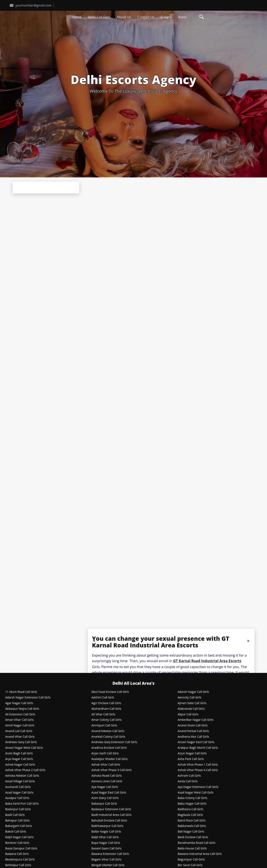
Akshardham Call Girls (106, 709)
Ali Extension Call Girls (20, 714)
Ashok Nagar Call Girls (20, 765)
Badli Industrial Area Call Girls (111, 815)
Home (76, 17)
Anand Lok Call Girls (19, 731)
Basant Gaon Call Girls (106, 849)
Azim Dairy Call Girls (105, 798)
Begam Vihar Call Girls (106, 860)
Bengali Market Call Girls (108, 865)
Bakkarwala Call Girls (192, 826)
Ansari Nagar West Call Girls (24, 748)
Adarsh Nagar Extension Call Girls (28, 698)
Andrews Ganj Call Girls (21, 742)
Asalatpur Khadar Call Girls (110, 759)
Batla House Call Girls (192, 849)
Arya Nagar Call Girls (19, 759)
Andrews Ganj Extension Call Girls (114, 742)
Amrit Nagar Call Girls (20, 725)
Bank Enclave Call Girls (193, 837)
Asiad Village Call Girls (20, 781)
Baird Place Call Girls (192, 821)
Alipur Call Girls (188, 714)
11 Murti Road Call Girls (21, 692)
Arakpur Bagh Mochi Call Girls (198, 748)
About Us (124, 17)
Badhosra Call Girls (191, 809)
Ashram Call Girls (189, 776)
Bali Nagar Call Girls (191, 832)
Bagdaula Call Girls (190, 815)
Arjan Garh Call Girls (105, 753)
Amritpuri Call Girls (104, 725)
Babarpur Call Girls (104, 804)
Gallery (166, 17)
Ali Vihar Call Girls (103, 714)
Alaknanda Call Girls (191, 709)
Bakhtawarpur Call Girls (107, 826)
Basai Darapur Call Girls (21, 849)
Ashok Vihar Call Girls (106, 765)
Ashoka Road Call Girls (106, 776)
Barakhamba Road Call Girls (197, 843)
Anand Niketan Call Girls (108, 731)
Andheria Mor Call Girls (193, 737)
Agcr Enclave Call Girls (106, 703)
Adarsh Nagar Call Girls (193, 692)
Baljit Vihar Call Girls (105, 837)
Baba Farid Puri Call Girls (22, 804)
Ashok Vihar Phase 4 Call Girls (198, 770)
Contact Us (146, 17)
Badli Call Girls (15, 815)
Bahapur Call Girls (17, 821)
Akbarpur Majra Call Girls (22, 709)
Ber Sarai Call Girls (190, 865)
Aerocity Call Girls (190, 698)
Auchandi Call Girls (18, 787)
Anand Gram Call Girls (193, 725)
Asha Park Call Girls (191, 759)
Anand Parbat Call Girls (193, 731)
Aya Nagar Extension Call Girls (198, 787)
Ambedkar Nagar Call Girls (196, 720)
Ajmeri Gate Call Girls (192, 703)
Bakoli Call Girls (16, 832)
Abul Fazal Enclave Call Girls (110, 692)
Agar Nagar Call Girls (19, 703)
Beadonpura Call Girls (20, 860)
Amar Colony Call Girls (106, 720)
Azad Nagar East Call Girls (109, 793)
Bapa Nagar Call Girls (106, 843)
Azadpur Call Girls (17, 798)
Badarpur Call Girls (18, 809)
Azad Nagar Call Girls (19, 793)
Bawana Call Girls (17, 854)
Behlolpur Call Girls (18, 865)
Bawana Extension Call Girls (110, 854)
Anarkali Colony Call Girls (108, 737)
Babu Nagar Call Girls (192, 804)
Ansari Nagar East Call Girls (196, 742)
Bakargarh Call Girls (19, 826)
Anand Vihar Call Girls (20, 737)
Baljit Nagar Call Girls (19, 837)
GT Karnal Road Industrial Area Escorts (207, 661)
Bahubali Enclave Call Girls (109, 821)
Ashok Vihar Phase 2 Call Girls (25, 770)
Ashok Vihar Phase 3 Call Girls (111, 770)
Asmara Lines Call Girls (107, 781)
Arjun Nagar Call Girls (192, 753)
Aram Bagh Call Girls (19, 753)
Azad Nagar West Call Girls (196, 793)
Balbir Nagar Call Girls (106, 832)
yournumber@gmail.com (30, 5)
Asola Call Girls (188, 781)
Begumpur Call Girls (191, 860)
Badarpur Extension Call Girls (111, 809)
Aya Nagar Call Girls (105, 787)
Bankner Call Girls (17, 843)
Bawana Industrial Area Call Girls (200, 854)
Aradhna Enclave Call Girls (109, 748)
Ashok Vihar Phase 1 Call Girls (198, 765)
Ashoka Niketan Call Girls (22, 776)
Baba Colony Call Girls (193, 798)
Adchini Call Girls (103, 698)
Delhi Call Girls (99, 17)
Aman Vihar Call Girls (19, 720)
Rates (182, 17)
